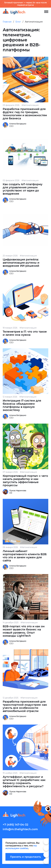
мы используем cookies (21, 847)
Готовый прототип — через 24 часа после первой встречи (26, 4)
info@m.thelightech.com (20, 829)
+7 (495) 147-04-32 (16, 825)
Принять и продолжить (26, 857)
